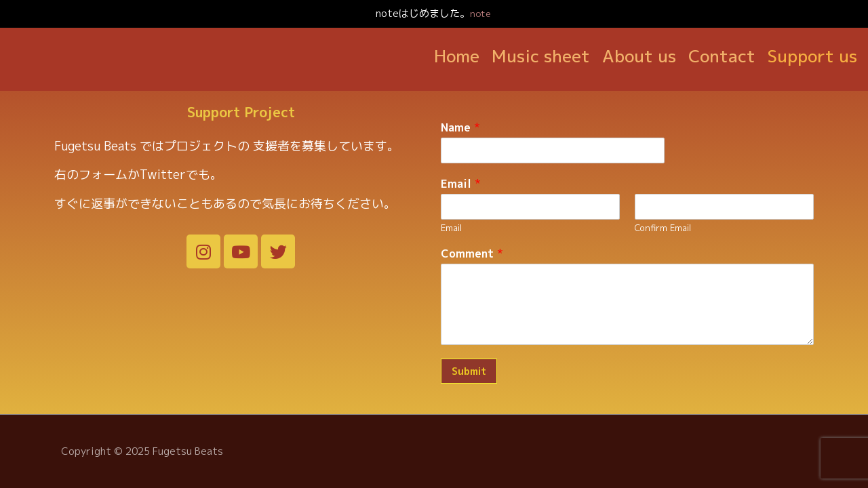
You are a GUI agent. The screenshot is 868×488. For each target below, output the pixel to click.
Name (460, 111)
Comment (472, 238)
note (480, 13)
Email (461, 167)
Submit (469, 355)
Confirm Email (663, 211)
